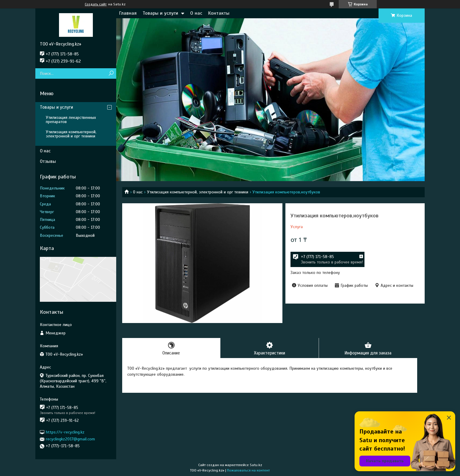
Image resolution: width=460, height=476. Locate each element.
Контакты (219, 13)
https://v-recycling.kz (65, 432)
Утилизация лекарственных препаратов (71, 120)
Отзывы (48, 161)
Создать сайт (96, 4)
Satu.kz (256, 465)
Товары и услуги (160, 13)
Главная (128, 13)
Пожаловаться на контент (248, 470)
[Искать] (111, 73)
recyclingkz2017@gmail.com (70, 439)
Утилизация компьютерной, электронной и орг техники (198, 192)
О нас (196, 13)
